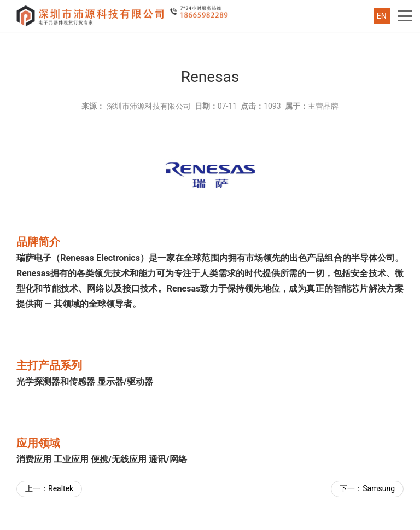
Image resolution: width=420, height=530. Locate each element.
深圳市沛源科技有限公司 (149, 106)
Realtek (61, 488)
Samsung (379, 488)
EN (382, 16)
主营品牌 (323, 106)
